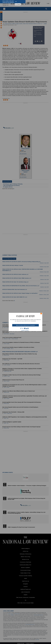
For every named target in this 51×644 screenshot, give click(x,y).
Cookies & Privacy (25, 330)
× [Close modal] (41, 314)
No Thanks (18, 4)
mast (25, 328)
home (28, 328)
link (26, 328)
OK (16, 2)
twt (23, 328)
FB (21, 328)
